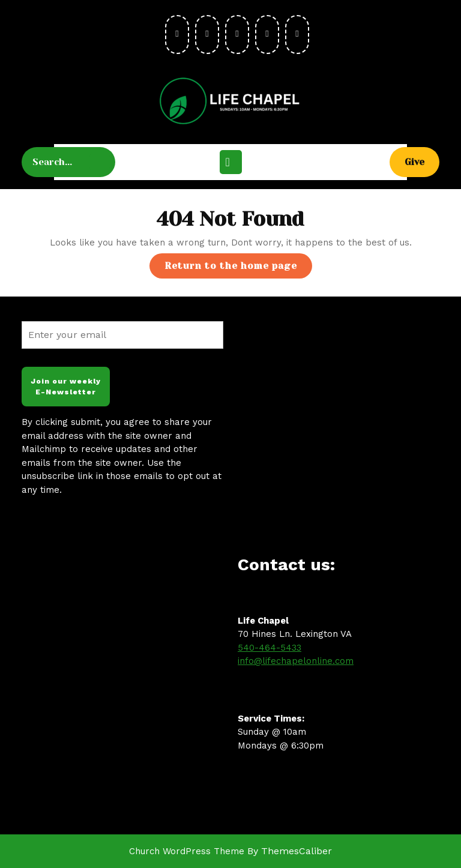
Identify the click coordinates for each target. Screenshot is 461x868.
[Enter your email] (122, 335)
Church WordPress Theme (187, 851)
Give (422, 161)
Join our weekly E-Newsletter (66, 387)
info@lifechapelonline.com (296, 661)
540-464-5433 (270, 648)
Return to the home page (238, 269)
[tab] (231, 162)
